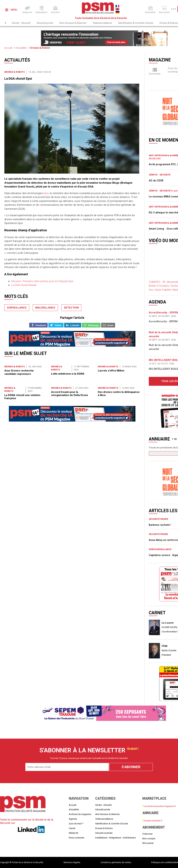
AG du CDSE (156, 181)
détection (71, 308)
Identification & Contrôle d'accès (136, 23)
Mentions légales (72, 862)
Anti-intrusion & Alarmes (73, 23)
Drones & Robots (40, 48)
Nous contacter (77, 838)
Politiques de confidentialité (165, 862)
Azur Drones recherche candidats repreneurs (19, 372)
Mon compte (149, 839)
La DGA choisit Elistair (24, 285)
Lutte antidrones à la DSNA (68, 374)
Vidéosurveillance (102, 23)
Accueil (8, 48)
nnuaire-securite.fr (152, 821)
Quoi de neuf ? (76, 824)
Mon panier (148, 843)
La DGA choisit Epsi (18, 79)
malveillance (45, 308)
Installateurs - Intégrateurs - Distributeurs (116, 838)
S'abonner (147, 834)
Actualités (21, 48)
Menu (11, 10)
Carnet (72, 828)
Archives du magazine (80, 814)
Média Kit (74, 833)
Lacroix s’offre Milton (111, 371)
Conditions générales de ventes (116, 862)
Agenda (73, 819)
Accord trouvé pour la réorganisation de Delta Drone (70, 394)
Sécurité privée (45, 23)
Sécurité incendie (104, 833)
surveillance (17, 308)
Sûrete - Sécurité (21, 23)
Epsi (46, 193)
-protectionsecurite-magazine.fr (159, 806)
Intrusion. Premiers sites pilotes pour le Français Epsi (42, 281)
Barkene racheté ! (160, 525)
